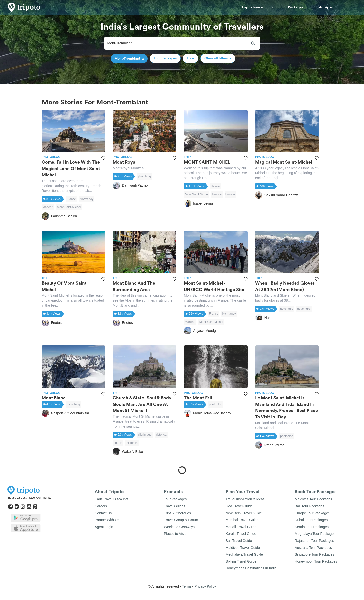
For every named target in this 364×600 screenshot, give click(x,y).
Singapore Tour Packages (314, 554)
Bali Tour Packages (310, 506)
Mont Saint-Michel (69, 207)
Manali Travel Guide (241, 527)
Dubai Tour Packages (311, 520)
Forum (275, 7)
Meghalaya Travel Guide (244, 554)
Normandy (87, 199)
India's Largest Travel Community (29, 498)
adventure (287, 309)
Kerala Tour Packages (312, 527)
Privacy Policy (205, 586)
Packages (295, 7)
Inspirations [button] (252, 7)
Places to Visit (175, 534)
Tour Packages (175, 499)
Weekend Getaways (179, 527)
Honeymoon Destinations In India (251, 568)
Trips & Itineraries (177, 513)
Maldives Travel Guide (243, 548)
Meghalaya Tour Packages (315, 534)
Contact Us (103, 513)
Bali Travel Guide (239, 541)
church (118, 443)
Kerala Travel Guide (241, 534)
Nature (215, 186)
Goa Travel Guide (239, 506)
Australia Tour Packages (313, 548)
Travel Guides (175, 506)
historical (161, 435)
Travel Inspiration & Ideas (245, 499)
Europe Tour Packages (312, 513)
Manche (48, 207)
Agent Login (104, 527)
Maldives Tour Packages (313, 499)
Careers (101, 506)
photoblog (144, 176)
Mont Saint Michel (197, 194)
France (71, 199)
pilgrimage (145, 435)
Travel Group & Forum (181, 520)
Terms (187, 586)
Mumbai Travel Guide (242, 520)
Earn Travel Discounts (112, 499)
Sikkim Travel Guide (241, 561)
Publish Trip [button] (321, 7)
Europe (230, 194)
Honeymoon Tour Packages (316, 561)
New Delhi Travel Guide (244, 513)
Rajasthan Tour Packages (314, 541)
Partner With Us (107, 520)
